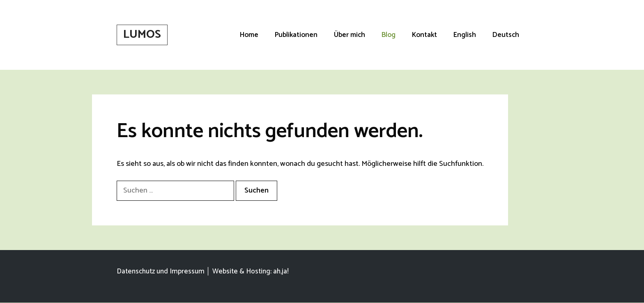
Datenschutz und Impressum (161, 271)
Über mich (350, 35)
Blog (389, 35)
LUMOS (142, 34)
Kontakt (424, 35)
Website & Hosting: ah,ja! (251, 271)
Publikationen (296, 35)
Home (249, 35)
